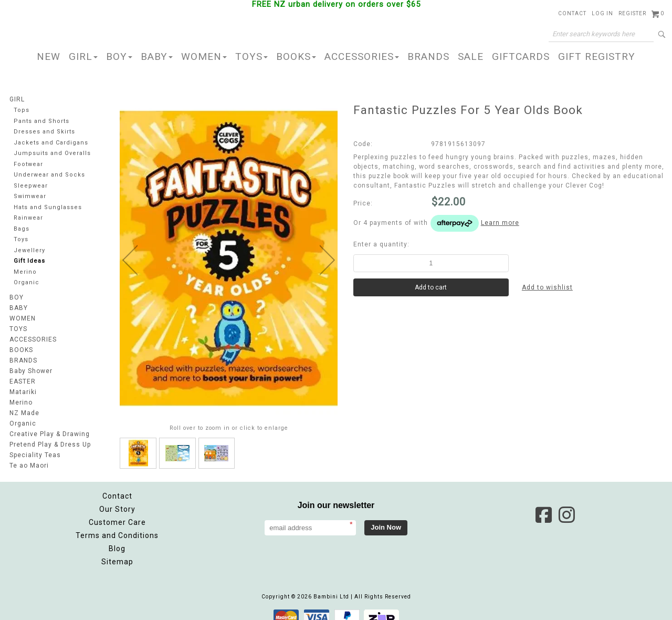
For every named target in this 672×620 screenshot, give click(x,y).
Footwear (28, 164)
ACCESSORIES (362, 56)
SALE (471, 56)
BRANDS (428, 56)
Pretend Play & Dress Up (50, 445)
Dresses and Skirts (44, 132)
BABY (157, 56)
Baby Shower (31, 371)
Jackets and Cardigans (51, 143)
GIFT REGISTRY (597, 56)
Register (632, 13)
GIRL (83, 56)
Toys (21, 239)
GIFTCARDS (521, 56)
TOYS (251, 56)
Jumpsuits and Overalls (52, 153)
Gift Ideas (29, 261)
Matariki (23, 392)
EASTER (23, 381)
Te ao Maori (29, 466)
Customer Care (117, 512)
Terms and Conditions (117, 525)
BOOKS (296, 56)
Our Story (117, 499)
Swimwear (30, 196)
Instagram (566, 504)
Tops (22, 110)
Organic (27, 282)
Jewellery (29, 250)
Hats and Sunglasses (48, 207)
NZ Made (24, 413)
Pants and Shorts (41, 121)
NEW (49, 56)
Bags (22, 229)
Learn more (500, 223)
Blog (117, 538)
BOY (119, 56)
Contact (572, 13)
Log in (602, 13)
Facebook (543, 504)
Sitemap (117, 551)
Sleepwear (31, 186)
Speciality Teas (35, 455)
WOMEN (204, 56)
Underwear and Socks (49, 175)
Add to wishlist (547, 287)
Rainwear (28, 218)
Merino (25, 272)
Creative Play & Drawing (50, 434)
